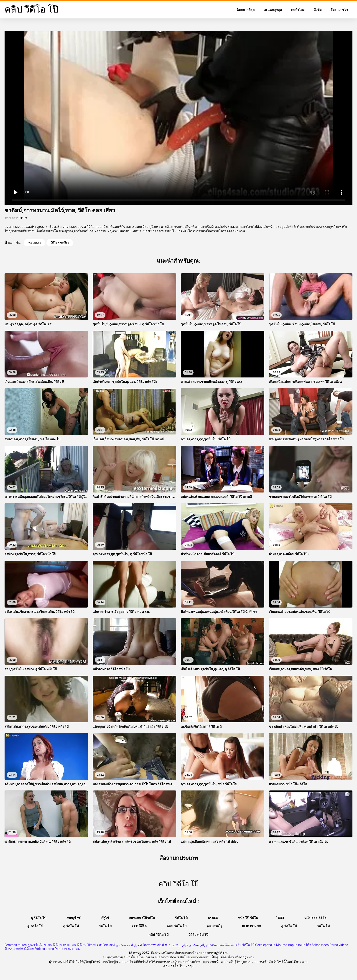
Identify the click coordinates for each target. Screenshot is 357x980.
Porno (59, 949)
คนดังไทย (298, 10)
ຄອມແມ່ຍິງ (214, 926)
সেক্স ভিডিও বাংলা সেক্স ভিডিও (66, 945)
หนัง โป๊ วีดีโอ (248, 918)
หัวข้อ (317, 10)
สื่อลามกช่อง (339, 10)
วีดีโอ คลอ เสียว (60, 243)
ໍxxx (281, 918)
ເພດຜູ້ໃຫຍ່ (74, 918)
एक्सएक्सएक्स (73, 949)
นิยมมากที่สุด (246, 10)
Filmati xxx (94, 945)
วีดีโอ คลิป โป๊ (199, 935)
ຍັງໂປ (105, 918)
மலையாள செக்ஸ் (222, 945)
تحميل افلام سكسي (129, 945)
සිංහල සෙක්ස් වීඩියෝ (19, 949)
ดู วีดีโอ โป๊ (71, 926)
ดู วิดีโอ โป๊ (35, 926)
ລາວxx (213, 918)
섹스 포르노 (173, 945)
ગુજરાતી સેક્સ (36, 945)
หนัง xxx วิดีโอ (315, 918)
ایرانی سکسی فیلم (195, 945)
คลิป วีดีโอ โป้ (177, 926)
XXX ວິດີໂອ (139, 926)
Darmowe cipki (153, 945)
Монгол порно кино (291, 945)
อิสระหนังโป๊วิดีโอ (142, 918)
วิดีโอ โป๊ (323, 926)
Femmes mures (16, 945)
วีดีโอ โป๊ (181, 918)
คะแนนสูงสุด (273, 10)
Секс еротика (265, 945)
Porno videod (339, 945)
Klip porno (252, 926)
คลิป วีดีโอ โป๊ (245, 945)
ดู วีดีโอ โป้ (39, 918)
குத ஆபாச (34, 243)
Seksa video (320, 945)
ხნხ (309, 945)
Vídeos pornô (45, 949)
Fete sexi (109, 945)
